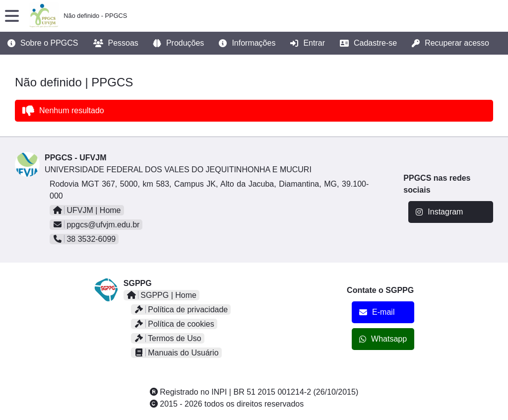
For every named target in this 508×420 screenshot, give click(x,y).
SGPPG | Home (161, 295)
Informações (247, 43)
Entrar (308, 43)
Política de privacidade (181, 310)
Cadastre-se (368, 43)
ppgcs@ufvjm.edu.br (96, 225)
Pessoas (116, 43)
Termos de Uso (168, 338)
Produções (179, 43)
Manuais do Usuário (176, 353)
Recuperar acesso (450, 43)
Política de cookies (174, 324)
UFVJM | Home (87, 210)
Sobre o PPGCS (43, 43)
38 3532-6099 (84, 239)
